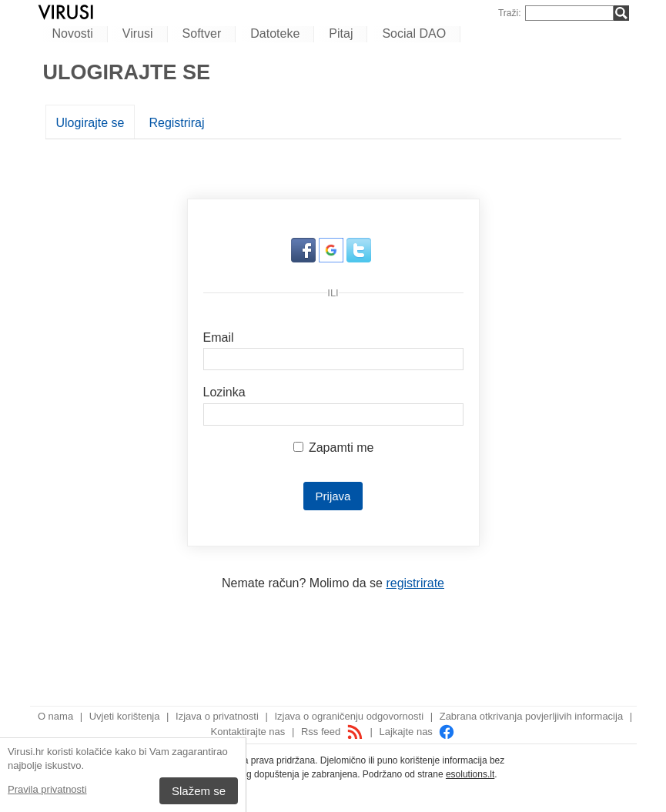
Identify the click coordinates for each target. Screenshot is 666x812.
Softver (202, 33)
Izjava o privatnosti (217, 716)
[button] (305, 258)
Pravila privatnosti (47, 789)
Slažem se (199, 791)
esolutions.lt (470, 774)
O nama (55, 716)
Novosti (73, 33)
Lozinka (224, 392)
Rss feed (332, 732)
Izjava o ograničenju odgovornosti (349, 716)
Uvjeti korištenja (125, 716)
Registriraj (176, 123)
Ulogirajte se (90, 123)
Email (219, 337)
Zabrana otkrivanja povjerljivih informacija (531, 716)
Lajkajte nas (417, 732)
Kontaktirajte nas (248, 732)
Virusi (138, 33)
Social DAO (414, 33)
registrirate (415, 583)
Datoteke (275, 33)
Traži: (510, 13)
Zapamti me (334, 448)
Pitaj (341, 33)
